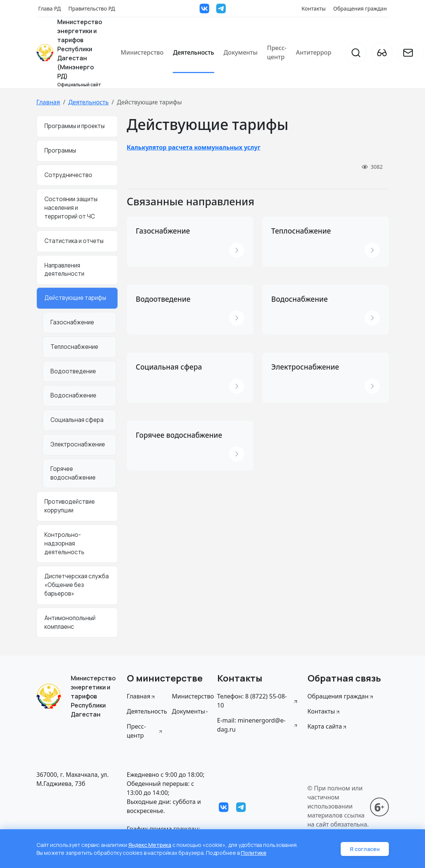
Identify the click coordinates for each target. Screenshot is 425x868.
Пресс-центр (277, 52)
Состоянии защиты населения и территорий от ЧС (71, 208)
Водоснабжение (73, 395)
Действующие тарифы (75, 298)
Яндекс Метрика (150, 845)
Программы (60, 151)
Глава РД (50, 8)
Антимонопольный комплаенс (70, 622)
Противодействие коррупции (70, 506)
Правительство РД (91, 8)
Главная (48, 102)
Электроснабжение (78, 444)
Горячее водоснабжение (73, 473)
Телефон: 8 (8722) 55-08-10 (258, 701)
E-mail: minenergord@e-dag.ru (258, 725)
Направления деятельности (64, 270)
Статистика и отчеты (74, 241)
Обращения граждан (360, 8)
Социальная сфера (77, 420)
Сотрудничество (68, 175)
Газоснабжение (72, 322)
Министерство (142, 52)
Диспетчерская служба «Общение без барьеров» (77, 585)
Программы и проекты (75, 126)
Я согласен (365, 849)
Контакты (314, 8)
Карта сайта (328, 726)
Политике (254, 853)
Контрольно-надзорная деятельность (64, 543)
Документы (241, 52)
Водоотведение (73, 371)
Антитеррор (314, 52)
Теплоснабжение (74, 347)
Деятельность (193, 52)
